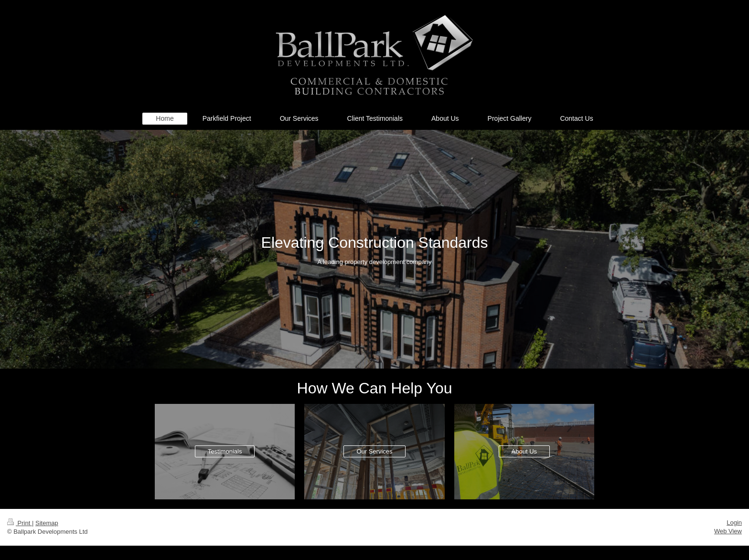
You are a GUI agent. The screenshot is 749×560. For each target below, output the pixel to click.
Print (20, 523)
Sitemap (47, 523)
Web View (728, 531)
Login (734, 523)
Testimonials (225, 451)
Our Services (374, 451)
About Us (524, 451)
